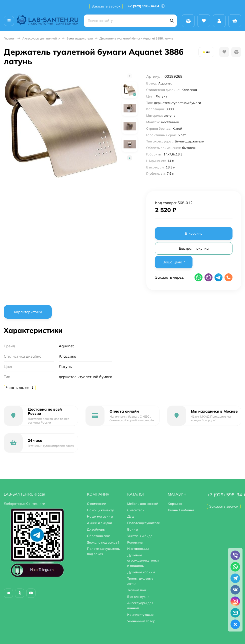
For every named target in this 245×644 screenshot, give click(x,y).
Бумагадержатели (80, 38)
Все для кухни (138, 597)
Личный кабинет (181, 510)
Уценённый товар (141, 621)
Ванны (133, 529)
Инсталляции (138, 549)
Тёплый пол (137, 590)
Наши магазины (100, 516)
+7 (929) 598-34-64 (146, 6)
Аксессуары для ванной (39, 38)
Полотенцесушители (144, 523)
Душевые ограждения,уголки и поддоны (143, 560)
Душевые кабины (141, 572)
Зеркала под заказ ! (103, 542)
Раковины (135, 542)
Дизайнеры (96, 529)
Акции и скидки (99, 523)
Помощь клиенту (100, 510)
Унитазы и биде (140, 536)
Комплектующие (140, 615)
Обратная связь (100, 536)
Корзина (175, 504)
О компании (97, 504)
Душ (131, 516)
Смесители (136, 510)
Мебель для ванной (143, 504)
